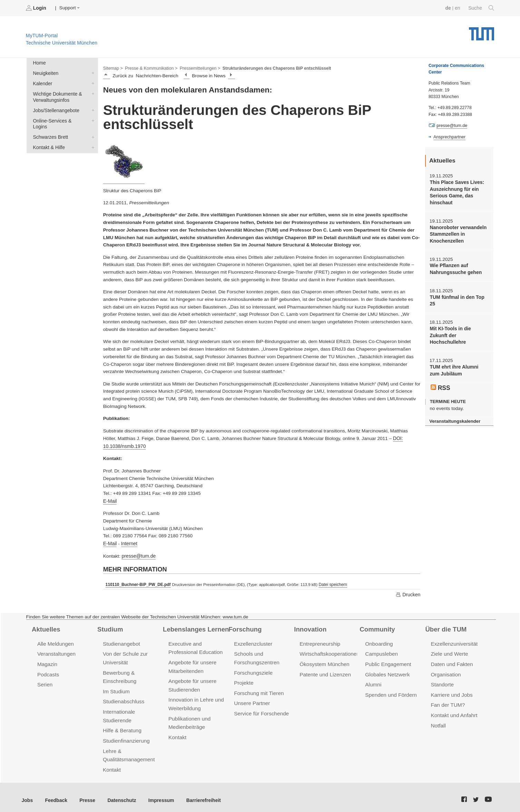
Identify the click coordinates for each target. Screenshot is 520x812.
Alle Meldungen (55, 641)
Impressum (158, 794)
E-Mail (110, 500)
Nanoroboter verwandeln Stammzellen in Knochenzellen (457, 233)
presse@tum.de (138, 554)
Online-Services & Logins (91, 119)
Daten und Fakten (451, 661)
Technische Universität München (482, 31)
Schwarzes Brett (91, 129)
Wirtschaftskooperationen (329, 651)
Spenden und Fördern (390, 691)
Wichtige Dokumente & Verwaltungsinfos (91, 92)
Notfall (438, 721)
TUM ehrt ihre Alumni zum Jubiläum (459, 360)
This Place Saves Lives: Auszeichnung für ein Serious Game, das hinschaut (456, 192)
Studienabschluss (123, 698)
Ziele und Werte (449, 651)
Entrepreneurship (319, 641)
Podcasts (48, 671)
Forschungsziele (253, 670)
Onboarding (379, 641)
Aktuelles (46, 627)
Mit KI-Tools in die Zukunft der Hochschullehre (459, 329)
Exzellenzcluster (253, 641)
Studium (110, 627)
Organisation (445, 671)
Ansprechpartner (449, 137)
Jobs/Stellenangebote (91, 109)
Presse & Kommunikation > (150, 68)
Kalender (91, 82)
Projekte (243, 680)
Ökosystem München (324, 661)
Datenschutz (119, 794)
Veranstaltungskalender (454, 411)
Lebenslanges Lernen (195, 627)
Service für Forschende (261, 710)
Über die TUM (445, 627)
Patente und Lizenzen (325, 671)
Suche (482, 8)
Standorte (442, 681)
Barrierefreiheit (199, 794)
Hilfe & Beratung (122, 726)
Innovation (310, 627)
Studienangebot (121, 641)
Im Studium (116, 688)
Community (377, 627)
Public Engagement (387, 661)
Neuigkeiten (91, 72)
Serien (45, 681)
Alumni (373, 681)
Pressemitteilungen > (198, 68)
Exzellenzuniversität (453, 641)
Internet (128, 542)
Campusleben (381, 651)
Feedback (55, 794)
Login (37, 8)
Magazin (47, 661)
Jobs (27, 794)
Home (39, 63)
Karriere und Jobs (451, 691)
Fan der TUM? (447, 701)
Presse (86, 794)
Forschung (244, 627)
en (458, 8)
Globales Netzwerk (387, 671)
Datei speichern (331, 583)
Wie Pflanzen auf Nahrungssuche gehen (455, 267)
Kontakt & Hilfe (91, 139)
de (449, 8)
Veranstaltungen (56, 651)
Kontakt (112, 764)
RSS (440, 378)
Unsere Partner (251, 700)
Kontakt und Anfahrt (453, 711)
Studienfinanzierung (126, 736)
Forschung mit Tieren (258, 690)
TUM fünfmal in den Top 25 (456, 298)
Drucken (408, 593)
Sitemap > (113, 68)
